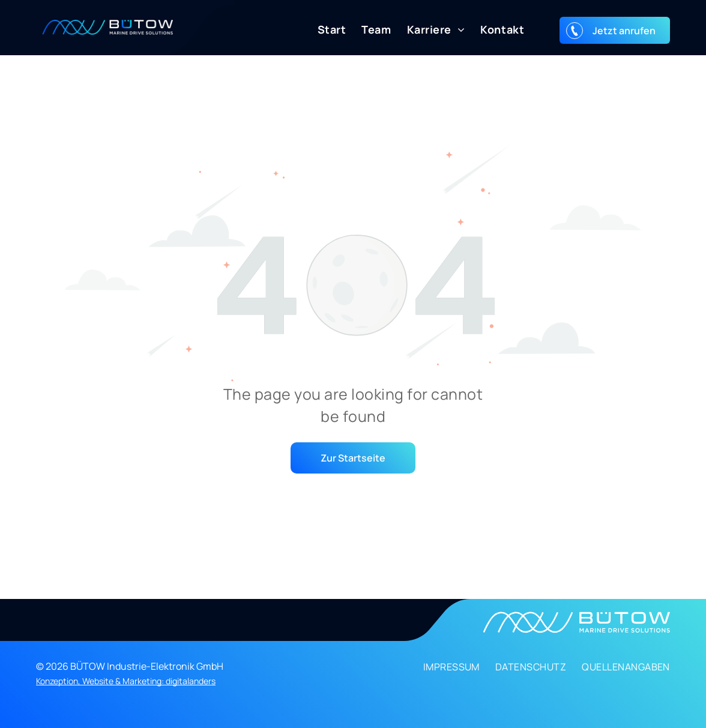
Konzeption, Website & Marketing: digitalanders (126, 681)
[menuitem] (324, 30)
